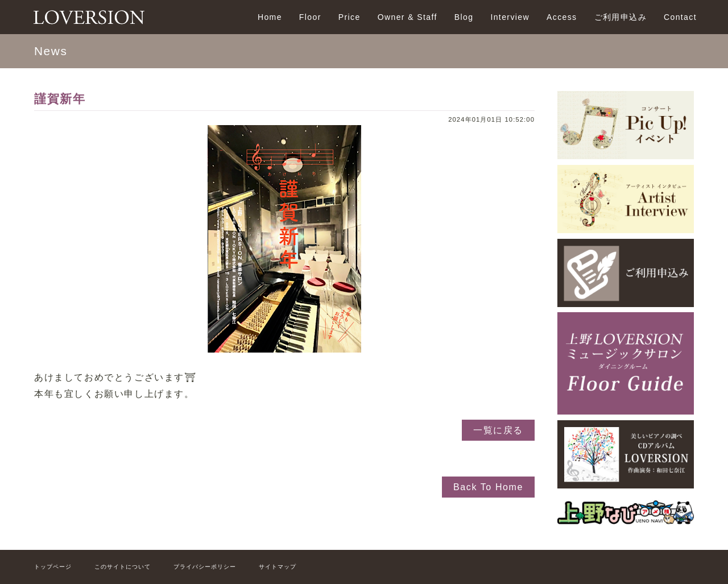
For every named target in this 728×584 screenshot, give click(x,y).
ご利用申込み (621, 17)
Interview (510, 17)
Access (562, 17)
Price (349, 17)
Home (270, 17)
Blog (464, 17)
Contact (680, 17)
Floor (310, 17)
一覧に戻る (498, 430)
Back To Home (488, 487)
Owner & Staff (408, 17)
